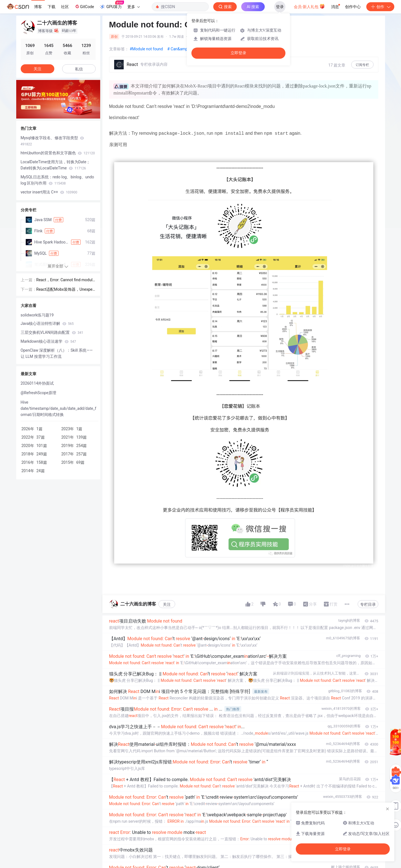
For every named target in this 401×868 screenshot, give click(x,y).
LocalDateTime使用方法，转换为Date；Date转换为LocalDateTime (56, 165)
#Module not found (147, 49)
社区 (65, 7)
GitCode (84, 6)
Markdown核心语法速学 (48, 341)
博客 (38, 7)
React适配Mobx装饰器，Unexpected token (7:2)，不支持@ (65, 290)
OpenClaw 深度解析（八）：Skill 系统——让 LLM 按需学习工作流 (57, 353)
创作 (380, 7)
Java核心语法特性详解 (47, 323)
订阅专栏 (362, 65)
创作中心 (353, 7)
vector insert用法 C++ (49, 192)
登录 (280, 7)
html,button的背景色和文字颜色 (58, 153)
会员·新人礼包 (309, 6)
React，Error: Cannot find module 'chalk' (65, 280)
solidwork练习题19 (37, 315)
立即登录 (238, 53)
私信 (79, 69)
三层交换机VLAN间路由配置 (52, 332)
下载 (51, 7)
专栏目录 (368, 604)
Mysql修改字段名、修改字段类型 (52, 141)
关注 (167, 604)
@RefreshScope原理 (38, 393)
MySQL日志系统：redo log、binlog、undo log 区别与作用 (58, 180)
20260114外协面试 (37, 383)
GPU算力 (112, 5)
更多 (133, 7)
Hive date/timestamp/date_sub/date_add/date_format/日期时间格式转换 (58, 408)
